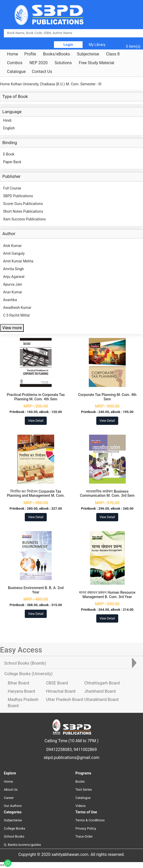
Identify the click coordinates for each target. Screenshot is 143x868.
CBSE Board (57, 683)
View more (12, 328)
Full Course (12, 188)
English (9, 128)
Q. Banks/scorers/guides (22, 845)
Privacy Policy (86, 828)
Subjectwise (88, 54)
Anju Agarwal (14, 277)
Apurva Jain (13, 284)
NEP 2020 (39, 63)
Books (80, 782)
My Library (97, 45)
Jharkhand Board (100, 691)
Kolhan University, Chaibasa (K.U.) (38, 84)
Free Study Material (96, 63)
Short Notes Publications (23, 211)
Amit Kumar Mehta (18, 261)
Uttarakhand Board (101, 700)
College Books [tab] (28, 674)
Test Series (84, 790)
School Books (14, 836)
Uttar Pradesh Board (64, 700)
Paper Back (12, 162)
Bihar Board (18, 683)
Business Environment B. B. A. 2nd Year (36, 590)
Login (68, 45)
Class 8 (113, 54)
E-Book (9, 154)
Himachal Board (61, 691)
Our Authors (13, 806)
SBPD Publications (18, 196)
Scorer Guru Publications (23, 204)
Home (13, 54)
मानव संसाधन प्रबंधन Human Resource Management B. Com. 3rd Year (107, 595)
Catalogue (16, 72)
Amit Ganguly (14, 253)
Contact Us (42, 72)
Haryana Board (21, 691)
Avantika (10, 300)
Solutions (63, 63)
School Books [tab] (25, 663)
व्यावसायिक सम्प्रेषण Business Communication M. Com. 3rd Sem (107, 494)
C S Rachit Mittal (16, 315)
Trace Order (84, 836)
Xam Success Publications (24, 219)
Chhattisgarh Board (102, 683)
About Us (11, 790)
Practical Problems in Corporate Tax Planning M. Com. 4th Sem (36, 397)
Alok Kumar (12, 246)
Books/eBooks (57, 54)
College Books (15, 828)
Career (9, 798)
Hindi (7, 120)
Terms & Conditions (90, 820)
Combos (15, 63)
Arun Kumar (13, 292)
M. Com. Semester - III (84, 84)
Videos (81, 806)
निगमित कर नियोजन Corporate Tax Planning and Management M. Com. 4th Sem (36, 496)
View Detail (36, 421)
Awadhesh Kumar (17, 308)
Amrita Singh (13, 269)
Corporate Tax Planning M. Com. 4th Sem (107, 397)
